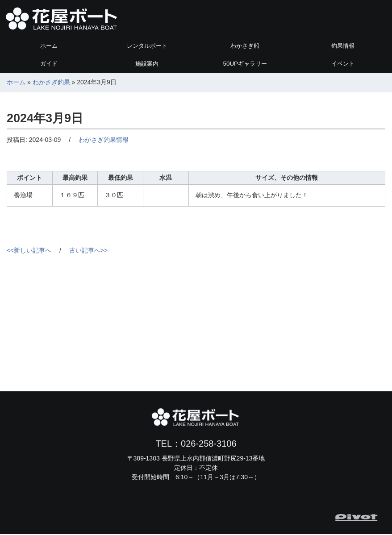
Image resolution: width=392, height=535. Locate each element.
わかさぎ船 (245, 46)
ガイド (49, 64)
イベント (343, 64)
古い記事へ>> (88, 251)
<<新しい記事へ (29, 251)
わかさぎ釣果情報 (104, 140)
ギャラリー (245, 64)
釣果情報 (343, 46)
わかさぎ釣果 (51, 83)
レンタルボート (147, 46)
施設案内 (147, 64)
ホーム (49, 46)
